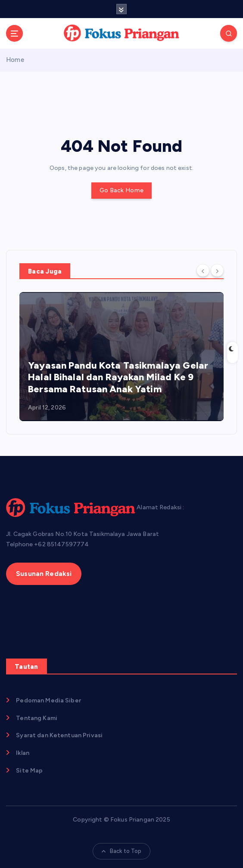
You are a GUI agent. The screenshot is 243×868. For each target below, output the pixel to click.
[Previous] (203, 271)
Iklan (23, 753)
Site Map (29, 771)
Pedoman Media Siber (48, 700)
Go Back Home (121, 190)
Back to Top (122, 851)
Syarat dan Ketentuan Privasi (59, 735)
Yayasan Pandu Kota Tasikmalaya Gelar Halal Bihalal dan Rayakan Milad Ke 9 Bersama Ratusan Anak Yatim (118, 377)
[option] (121, 357)
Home (15, 60)
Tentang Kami (37, 718)
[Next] (217, 271)
